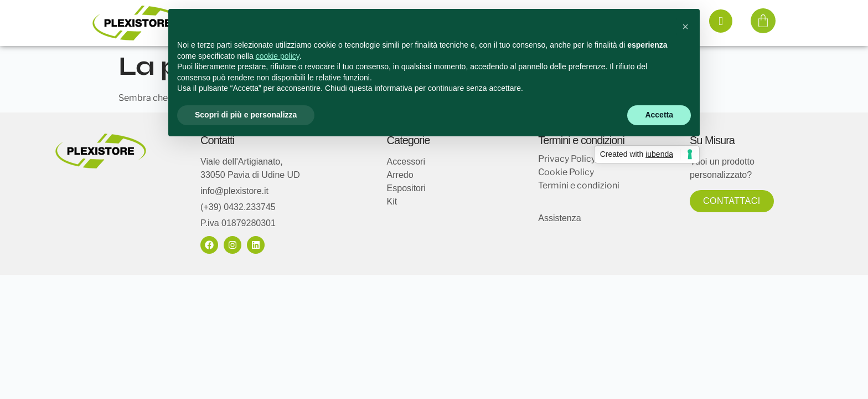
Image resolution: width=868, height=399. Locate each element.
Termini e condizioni (579, 185)
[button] (685, 27)
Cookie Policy (566, 172)
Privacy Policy (567, 159)
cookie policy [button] (278, 56)
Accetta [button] (659, 115)
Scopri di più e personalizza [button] (246, 115)
